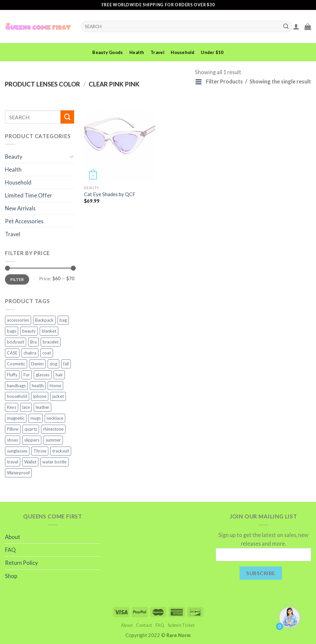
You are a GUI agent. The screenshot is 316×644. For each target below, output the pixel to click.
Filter (17, 279)
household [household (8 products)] (17, 396)
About (13, 537)
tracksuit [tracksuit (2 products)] (61, 451)
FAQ (10, 550)
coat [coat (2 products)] (47, 353)
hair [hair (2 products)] (59, 375)
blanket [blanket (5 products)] (49, 331)
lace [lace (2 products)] (26, 407)
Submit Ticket (181, 625)
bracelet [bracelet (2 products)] (51, 342)
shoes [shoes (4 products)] (13, 440)
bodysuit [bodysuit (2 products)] (16, 342)
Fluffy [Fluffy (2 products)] (12, 375)
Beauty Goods (108, 52)
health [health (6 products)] (38, 386)
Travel (158, 52)
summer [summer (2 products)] (53, 440)
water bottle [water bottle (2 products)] (54, 462)
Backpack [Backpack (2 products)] (44, 320)
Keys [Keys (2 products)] (12, 407)
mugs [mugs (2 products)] (36, 418)
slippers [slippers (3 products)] (32, 440)
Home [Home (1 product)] (55, 386)
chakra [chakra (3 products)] (30, 353)
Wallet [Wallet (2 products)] (30, 462)
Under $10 (212, 52)
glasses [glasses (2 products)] (43, 375)
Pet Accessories (24, 221)
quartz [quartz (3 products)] (31, 429)
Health (137, 52)
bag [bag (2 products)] (63, 320)
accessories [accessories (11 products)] (18, 320)
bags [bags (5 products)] (12, 331)
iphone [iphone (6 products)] (40, 396)
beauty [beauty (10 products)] (29, 331)
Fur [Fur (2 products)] (27, 375)
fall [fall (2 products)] (66, 364)
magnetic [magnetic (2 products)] (16, 418)
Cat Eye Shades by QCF (110, 194)
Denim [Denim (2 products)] (37, 364)
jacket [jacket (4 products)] (58, 396)
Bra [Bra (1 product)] (33, 342)
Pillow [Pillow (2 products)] (13, 429)
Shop (11, 576)
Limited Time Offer (28, 195)
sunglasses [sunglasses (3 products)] (17, 451)
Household (182, 52)
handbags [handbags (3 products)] (16, 386)
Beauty (14, 157)
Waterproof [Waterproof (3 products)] (18, 473)
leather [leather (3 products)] (43, 407)
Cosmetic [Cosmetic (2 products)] (16, 364)
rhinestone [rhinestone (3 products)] (53, 429)
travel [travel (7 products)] (13, 462)
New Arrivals (20, 208)
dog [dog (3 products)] (53, 364)
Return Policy (21, 563)
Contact (144, 625)
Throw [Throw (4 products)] (40, 451)
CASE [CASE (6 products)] (12, 353)
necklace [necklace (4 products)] (55, 418)
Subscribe (261, 573)
